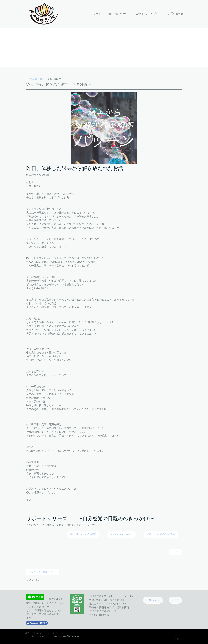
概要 (28, 633)
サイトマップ (59, 633)
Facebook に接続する (37, 623)
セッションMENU (118, 14)
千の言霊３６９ (36, 79)
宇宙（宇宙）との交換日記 (83, 534)
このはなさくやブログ (148, 14)
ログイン (179, 639)
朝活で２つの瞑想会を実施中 (161, 534)
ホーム (97, 14)
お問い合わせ (176, 14)
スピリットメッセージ (121, 534)
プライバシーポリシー (41, 633)
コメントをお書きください (43, 572)
